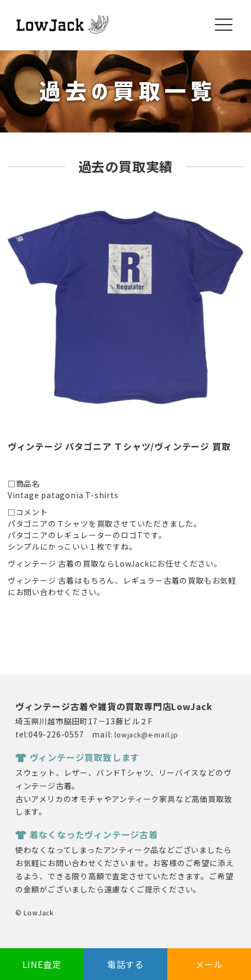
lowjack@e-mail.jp (146, 734)
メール (209, 964)
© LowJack (34, 912)
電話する (125, 964)
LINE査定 (42, 964)
